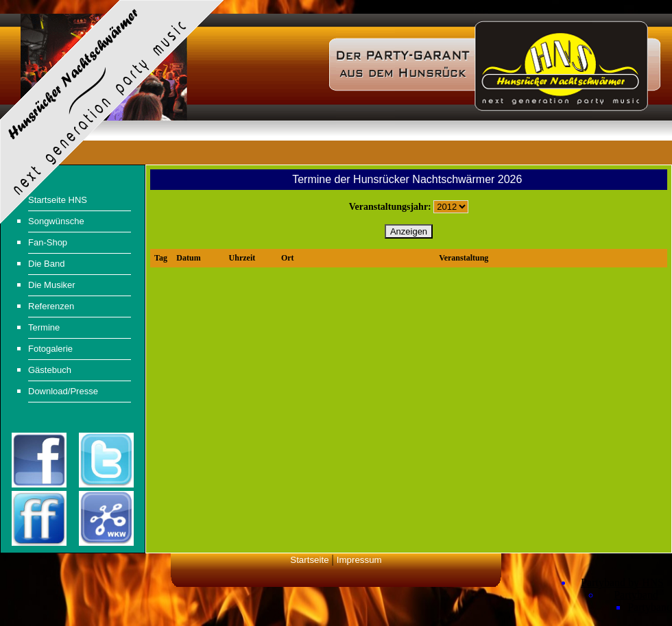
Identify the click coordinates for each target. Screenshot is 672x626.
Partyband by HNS (622, 582)
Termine (44, 327)
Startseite (309, 560)
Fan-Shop (48, 242)
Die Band (46, 264)
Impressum (359, 560)
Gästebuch (50, 370)
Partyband (636, 595)
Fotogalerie (50, 349)
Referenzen (51, 306)
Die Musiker (52, 285)
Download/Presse (63, 391)
